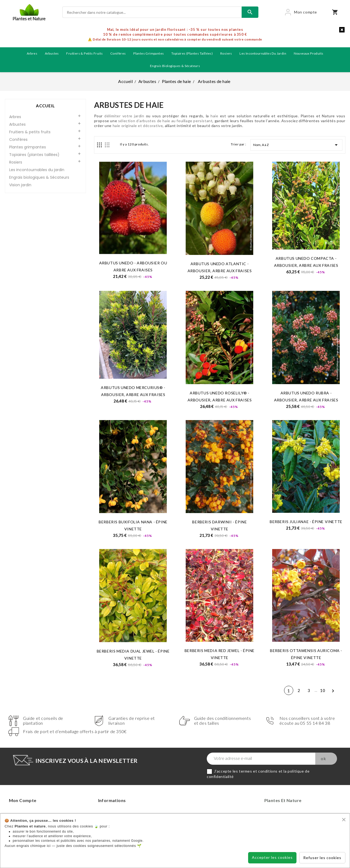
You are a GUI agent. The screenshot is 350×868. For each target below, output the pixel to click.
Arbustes (52, 53)
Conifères (118, 53)
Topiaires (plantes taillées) (192, 53)
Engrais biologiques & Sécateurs (175, 66)
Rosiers (226, 53)
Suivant (333, 691)
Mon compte (23, 800)
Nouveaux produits (309, 53)
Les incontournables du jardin (263, 53)
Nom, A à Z (296, 145)
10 (323, 690)
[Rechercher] (152, 12)
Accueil (45, 106)
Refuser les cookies (322, 858)
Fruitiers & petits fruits (84, 53)
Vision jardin (20, 185)
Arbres (32, 53)
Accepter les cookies (272, 857)
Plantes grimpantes (149, 53)
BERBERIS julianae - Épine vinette (306, 522)
